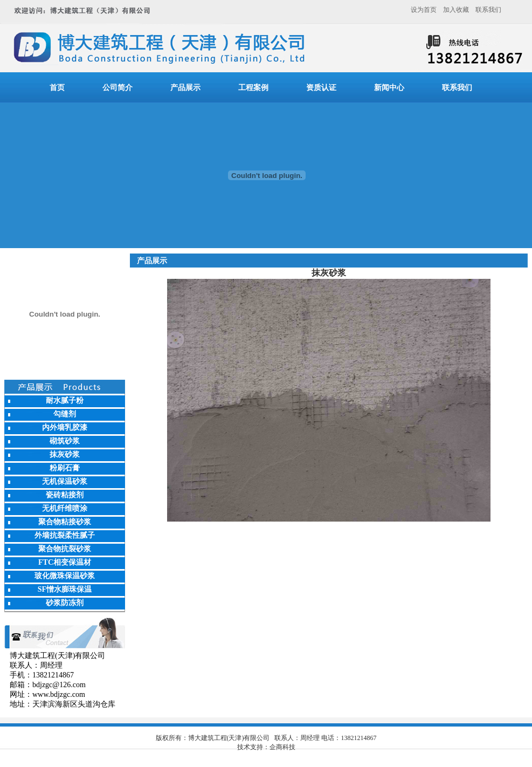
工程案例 (253, 88)
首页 (57, 88)
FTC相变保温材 (65, 562)
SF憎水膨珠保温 (65, 589)
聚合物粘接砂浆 (65, 522)
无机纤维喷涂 (65, 508)
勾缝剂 (65, 414)
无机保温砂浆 (65, 481)
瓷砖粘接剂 (65, 495)
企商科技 (282, 747)
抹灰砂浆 (65, 454)
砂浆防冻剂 (65, 603)
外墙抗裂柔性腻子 (65, 535)
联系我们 (488, 10)
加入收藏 (456, 10)
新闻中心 (389, 88)
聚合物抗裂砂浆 (65, 549)
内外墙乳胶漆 (65, 427)
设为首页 (424, 10)
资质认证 (321, 88)
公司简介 (118, 88)
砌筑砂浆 (65, 441)
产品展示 (185, 88)
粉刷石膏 (65, 468)
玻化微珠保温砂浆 (65, 576)
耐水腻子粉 (65, 400)
